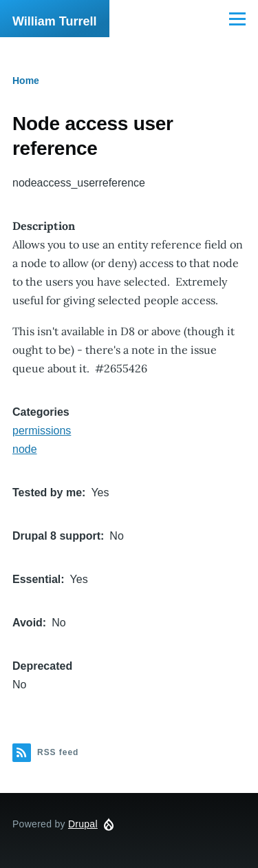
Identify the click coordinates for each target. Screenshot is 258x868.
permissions (42, 431)
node (25, 449)
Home (26, 81)
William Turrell (55, 21)
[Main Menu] (237, 19)
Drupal (83, 824)
